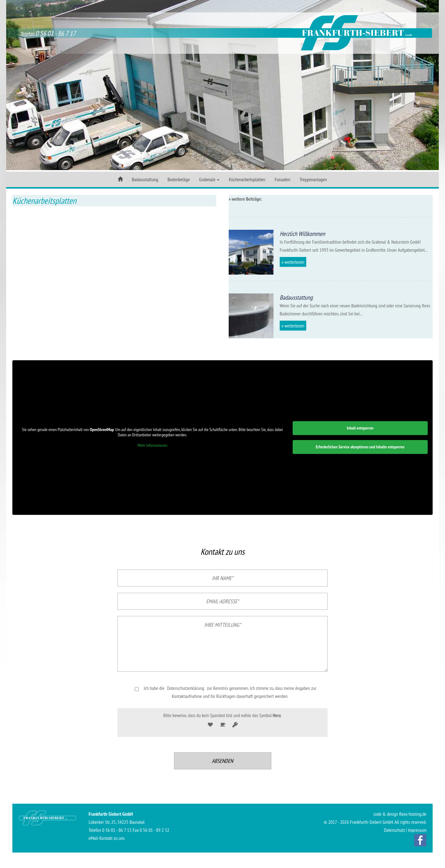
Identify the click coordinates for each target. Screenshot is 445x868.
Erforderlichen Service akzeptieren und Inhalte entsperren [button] (360, 447)
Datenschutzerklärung (186, 688)
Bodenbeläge (179, 179)
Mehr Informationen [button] (152, 445)
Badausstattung (145, 179)
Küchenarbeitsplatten (247, 179)
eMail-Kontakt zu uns (107, 838)
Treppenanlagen (313, 179)
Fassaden (283, 179)
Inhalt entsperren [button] (360, 428)
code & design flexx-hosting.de (400, 814)
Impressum (417, 830)
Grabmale (209, 179)
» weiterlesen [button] (293, 262)
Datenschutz (394, 830)
